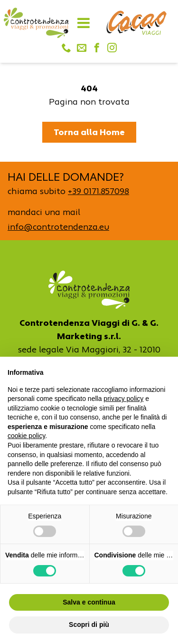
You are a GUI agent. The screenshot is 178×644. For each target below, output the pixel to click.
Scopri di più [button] (89, 624)
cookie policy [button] (26, 436)
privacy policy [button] (123, 399)
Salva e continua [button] (89, 602)
